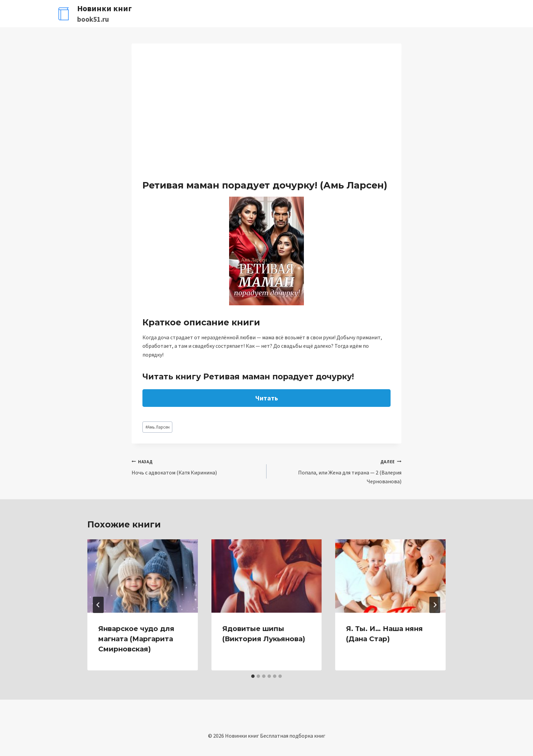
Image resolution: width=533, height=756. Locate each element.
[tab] (253, 676)
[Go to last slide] (98, 605)
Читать (267, 398)
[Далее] (435, 605)
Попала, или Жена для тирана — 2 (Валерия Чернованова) (337, 471)
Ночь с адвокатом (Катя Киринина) (196, 467)
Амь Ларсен (158, 427)
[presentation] (143, 576)
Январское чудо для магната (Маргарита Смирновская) (136, 639)
